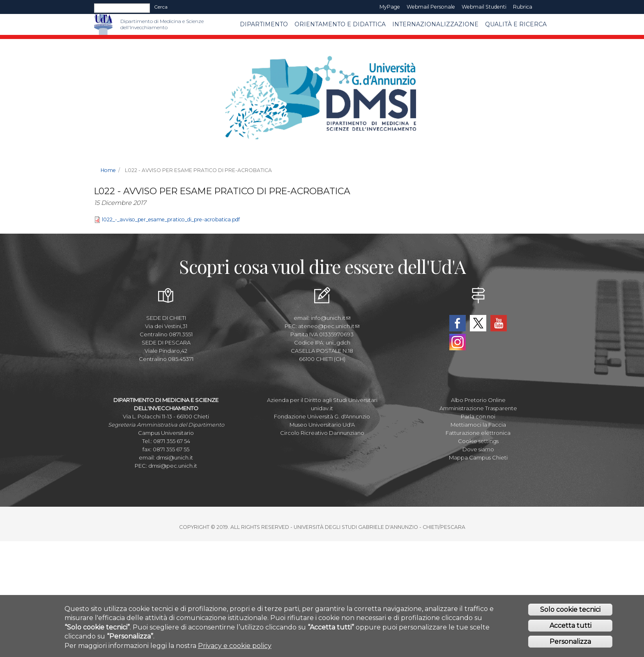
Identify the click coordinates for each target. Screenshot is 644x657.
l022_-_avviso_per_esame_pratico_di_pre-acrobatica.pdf (171, 219)
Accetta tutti (570, 626)
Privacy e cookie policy (235, 646)
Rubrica (523, 7)
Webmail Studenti (484, 7)
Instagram (458, 342)
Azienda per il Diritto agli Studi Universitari (322, 400)
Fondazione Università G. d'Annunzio (322, 416)
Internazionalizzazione (435, 24)
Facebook (458, 323)
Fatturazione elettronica (478, 433)
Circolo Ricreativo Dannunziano (322, 433)
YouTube (499, 323)
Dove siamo (478, 449)
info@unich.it (331, 318)
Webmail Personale (431, 7)
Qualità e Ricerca (516, 24)
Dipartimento (264, 24)
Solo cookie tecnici (570, 610)
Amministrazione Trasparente (478, 408)
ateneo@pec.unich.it (329, 326)
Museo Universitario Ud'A (322, 425)
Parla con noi (478, 416)
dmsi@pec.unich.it (173, 466)
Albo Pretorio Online (478, 400)
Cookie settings (478, 441)
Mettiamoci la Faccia (478, 425)
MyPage (390, 7)
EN (543, 7)
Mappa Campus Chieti (478, 457)
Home (108, 170)
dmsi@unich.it (175, 457)
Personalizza (570, 642)
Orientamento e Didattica (340, 24)
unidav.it (322, 408)
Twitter (478, 323)
